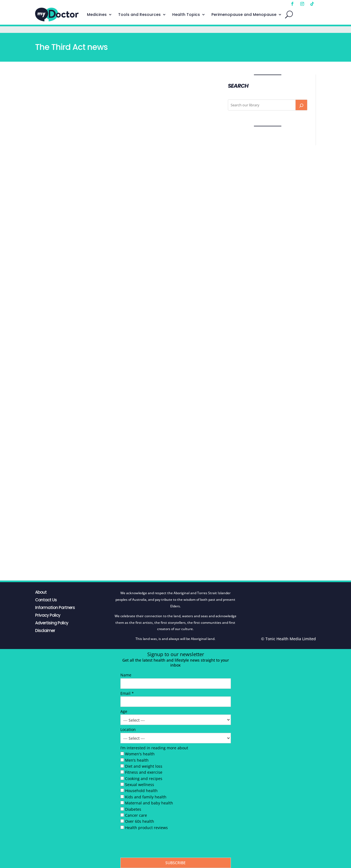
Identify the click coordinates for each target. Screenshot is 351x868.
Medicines (97, 15)
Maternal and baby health (149, 803)
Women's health (140, 754)
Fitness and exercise (144, 772)
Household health (141, 791)
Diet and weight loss (144, 766)
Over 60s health (140, 821)
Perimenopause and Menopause (244, 15)
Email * (127, 693)
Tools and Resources (139, 15)
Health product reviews (146, 828)
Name (126, 675)
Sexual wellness (140, 785)
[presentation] (162, 845)
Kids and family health (146, 797)
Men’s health (137, 760)
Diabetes (133, 809)
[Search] (301, 105)
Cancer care (136, 815)
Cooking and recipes (144, 779)
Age (124, 711)
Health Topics (186, 15)
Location (128, 729)
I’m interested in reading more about (154, 748)
